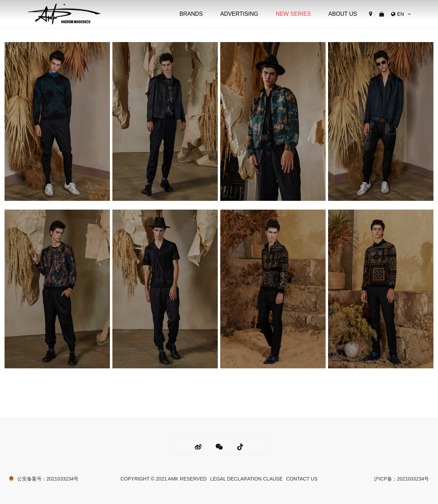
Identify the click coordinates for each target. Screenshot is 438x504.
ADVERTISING (239, 14)
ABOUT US (343, 14)
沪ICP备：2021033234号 (401, 479)
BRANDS (191, 14)
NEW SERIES (293, 14)
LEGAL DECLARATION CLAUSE (246, 479)
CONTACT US (302, 479)
